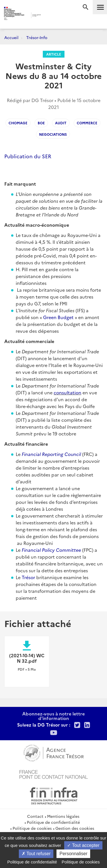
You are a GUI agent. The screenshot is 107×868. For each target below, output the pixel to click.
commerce (87, 123)
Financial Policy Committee (51, 550)
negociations (53, 134)
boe (41, 123)
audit (61, 123)
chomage (18, 123)
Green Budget (59, 317)
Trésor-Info (37, 37)
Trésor (28, 577)
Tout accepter (83, 845)
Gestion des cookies (75, 828)
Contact (35, 816)
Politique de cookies (32, 828)
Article (54, 54)
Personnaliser (73, 854)
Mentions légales (63, 816)
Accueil (11, 37)
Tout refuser (36, 854)
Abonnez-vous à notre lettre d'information (53, 716)
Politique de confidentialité (53, 822)
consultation (67, 392)
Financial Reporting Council (51, 454)
